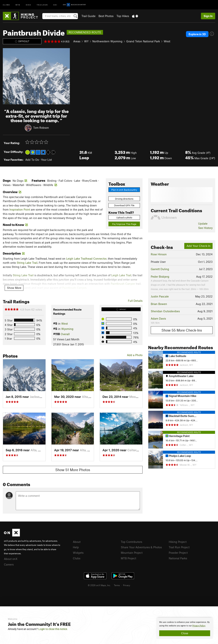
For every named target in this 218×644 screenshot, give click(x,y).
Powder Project (178, 553)
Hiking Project (178, 542)
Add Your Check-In (199, 246)
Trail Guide (88, 16)
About (77, 542)
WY (86, 41)
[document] (185, 628)
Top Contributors (131, 542)
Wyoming (67, 329)
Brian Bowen (159, 304)
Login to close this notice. (53, 629)
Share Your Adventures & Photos (141, 547)
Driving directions (124, 199)
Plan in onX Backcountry (124, 190)
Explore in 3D (197, 34)
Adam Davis (158, 318)
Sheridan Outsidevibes (165, 311)
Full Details (135, 301)
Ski (55, 5)
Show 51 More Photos (73, 470)
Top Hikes (123, 16)
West (167, 41)
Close (185, 633)
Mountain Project (132, 553)
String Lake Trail (27, 263)
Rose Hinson (159, 254)
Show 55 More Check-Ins (182, 330)
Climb (6, 5)
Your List (46, 160)
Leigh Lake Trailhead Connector (86, 258)
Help (76, 547)
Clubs (77, 558)
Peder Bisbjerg (160, 276)
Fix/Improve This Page (124, 224)
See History (205, 228)
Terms (117, 585)
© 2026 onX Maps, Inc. (99, 585)
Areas (77, 41)
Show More (14, 288)
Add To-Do (32, 160)
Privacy (127, 585)
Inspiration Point (20, 209)
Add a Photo (135, 355)
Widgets (78, 553)
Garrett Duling (160, 269)
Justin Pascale (160, 296)
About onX (11, 559)
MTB (18, 5)
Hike (28, 5)
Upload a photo (124, 217)
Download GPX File (124, 205)
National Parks (178, 558)
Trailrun (42, 5)
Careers (9, 564)
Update (203, 223)
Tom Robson (41, 128)
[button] (7, 76)
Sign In (208, 16)
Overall (65, 334)
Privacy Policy (199, 626)
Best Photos (106, 16)
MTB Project (128, 558)
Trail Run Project (179, 547)
